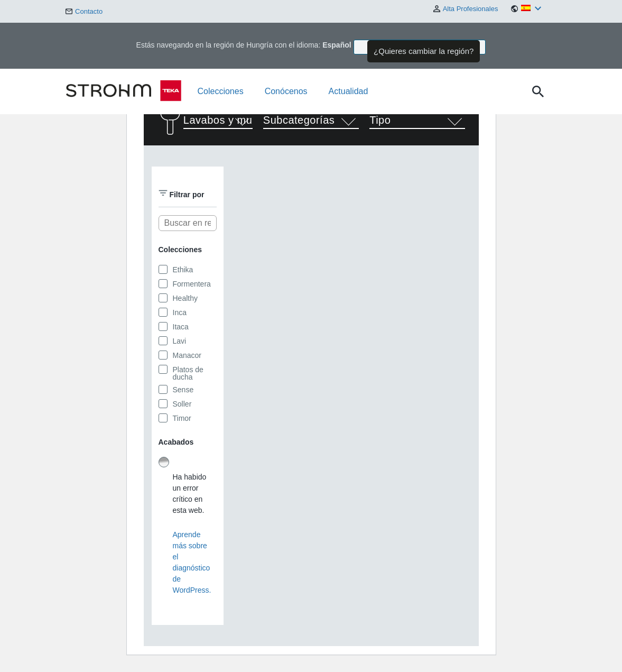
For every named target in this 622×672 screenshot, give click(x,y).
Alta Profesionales (466, 9)
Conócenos (286, 91)
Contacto (84, 11)
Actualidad (349, 91)
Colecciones (221, 91)
